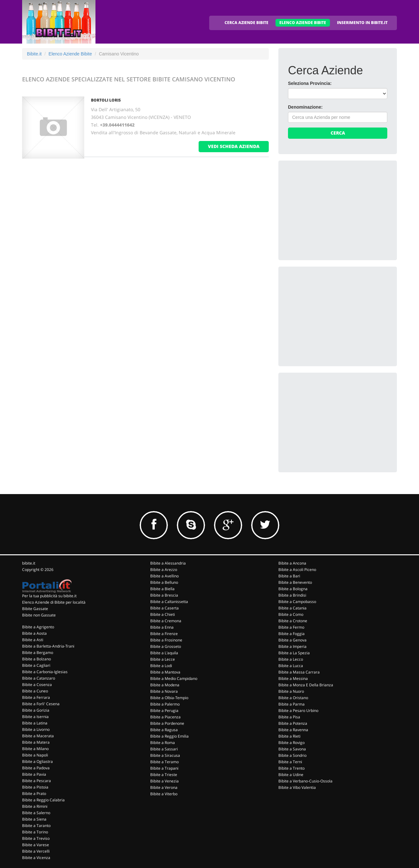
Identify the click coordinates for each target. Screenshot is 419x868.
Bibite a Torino (35, 832)
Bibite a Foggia (292, 634)
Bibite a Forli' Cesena (41, 704)
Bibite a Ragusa (164, 730)
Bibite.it (34, 54)
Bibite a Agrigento (38, 627)
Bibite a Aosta (34, 633)
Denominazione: (305, 107)
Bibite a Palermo (165, 704)
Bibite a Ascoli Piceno (297, 570)
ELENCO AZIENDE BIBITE (303, 23)
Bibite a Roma (163, 743)
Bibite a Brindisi (292, 595)
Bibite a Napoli (35, 755)
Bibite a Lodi (161, 666)
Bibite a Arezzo (164, 570)
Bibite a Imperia (292, 646)
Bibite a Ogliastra (37, 761)
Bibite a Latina (35, 723)
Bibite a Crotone (293, 621)
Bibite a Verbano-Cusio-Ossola (305, 781)
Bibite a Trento (292, 768)
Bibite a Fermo (291, 627)
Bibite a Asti (33, 640)
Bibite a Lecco (291, 659)
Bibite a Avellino (164, 576)
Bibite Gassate (35, 609)
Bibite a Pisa (289, 717)
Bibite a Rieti (289, 736)
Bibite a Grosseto (166, 646)
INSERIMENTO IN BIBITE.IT (362, 23)
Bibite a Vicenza (36, 858)
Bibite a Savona (292, 749)
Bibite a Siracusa (165, 755)
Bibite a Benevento (295, 582)
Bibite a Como (291, 614)
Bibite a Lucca (291, 666)
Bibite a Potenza (293, 723)
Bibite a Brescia (164, 595)
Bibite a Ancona (292, 563)
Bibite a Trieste (164, 775)
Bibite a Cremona (166, 621)
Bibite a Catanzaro (39, 678)
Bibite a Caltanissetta (169, 602)
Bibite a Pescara (37, 781)
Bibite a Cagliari (36, 665)
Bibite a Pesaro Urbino (298, 711)
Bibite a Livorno (36, 729)
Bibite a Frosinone (166, 640)
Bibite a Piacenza (165, 717)
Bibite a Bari (289, 576)
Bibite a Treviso (36, 838)
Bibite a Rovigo (292, 743)
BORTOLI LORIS (106, 100)
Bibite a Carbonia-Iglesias (45, 672)
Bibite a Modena (165, 685)
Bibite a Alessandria (168, 563)
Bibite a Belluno (164, 582)
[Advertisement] (336, 210)
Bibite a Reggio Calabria (43, 800)
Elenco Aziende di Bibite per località (54, 602)
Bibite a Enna (162, 627)
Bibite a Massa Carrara (299, 672)
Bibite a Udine (291, 775)
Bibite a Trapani (164, 768)
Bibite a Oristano (293, 698)
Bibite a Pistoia (35, 787)
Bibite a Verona (164, 787)
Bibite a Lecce (163, 659)
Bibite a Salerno (36, 813)
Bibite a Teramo (164, 762)
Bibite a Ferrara (36, 697)
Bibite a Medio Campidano (174, 678)
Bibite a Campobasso (297, 602)
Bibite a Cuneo (35, 691)
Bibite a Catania (292, 608)
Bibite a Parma (292, 704)
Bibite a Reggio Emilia (169, 736)
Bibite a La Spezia (294, 653)
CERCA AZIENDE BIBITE (246, 23)
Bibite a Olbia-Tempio (169, 698)
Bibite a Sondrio (292, 755)
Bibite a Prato (34, 794)
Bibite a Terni (290, 762)
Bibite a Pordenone (167, 723)
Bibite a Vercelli (36, 851)
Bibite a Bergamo (38, 653)
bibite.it (29, 563)
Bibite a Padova (36, 768)
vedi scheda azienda (234, 146)
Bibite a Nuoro (291, 691)
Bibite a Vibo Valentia (297, 787)
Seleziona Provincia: (310, 83)
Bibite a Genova (292, 640)
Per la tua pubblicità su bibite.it (49, 596)
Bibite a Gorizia (36, 710)
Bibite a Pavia (34, 774)
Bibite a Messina (293, 678)
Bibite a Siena (34, 819)
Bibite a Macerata (38, 736)
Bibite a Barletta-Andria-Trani (48, 646)
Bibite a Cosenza (37, 685)
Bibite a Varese (36, 845)
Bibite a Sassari (164, 749)
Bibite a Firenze (164, 634)
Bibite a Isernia (35, 717)
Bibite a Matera (36, 742)
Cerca (338, 133)
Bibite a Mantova (165, 672)
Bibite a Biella (162, 589)
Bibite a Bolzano (37, 659)
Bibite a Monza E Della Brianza (306, 685)
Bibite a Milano (35, 749)
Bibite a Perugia (164, 711)
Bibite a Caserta (164, 608)
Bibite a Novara (164, 691)
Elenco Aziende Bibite (70, 54)
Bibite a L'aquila (164, 653)
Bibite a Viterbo (164, 794)
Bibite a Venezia (164, 781)
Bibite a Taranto (36, 826)
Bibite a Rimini (35, 806)
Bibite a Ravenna (293, 730)
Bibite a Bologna (293, 589)
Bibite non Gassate (39, 615)
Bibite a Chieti (163, 614)
